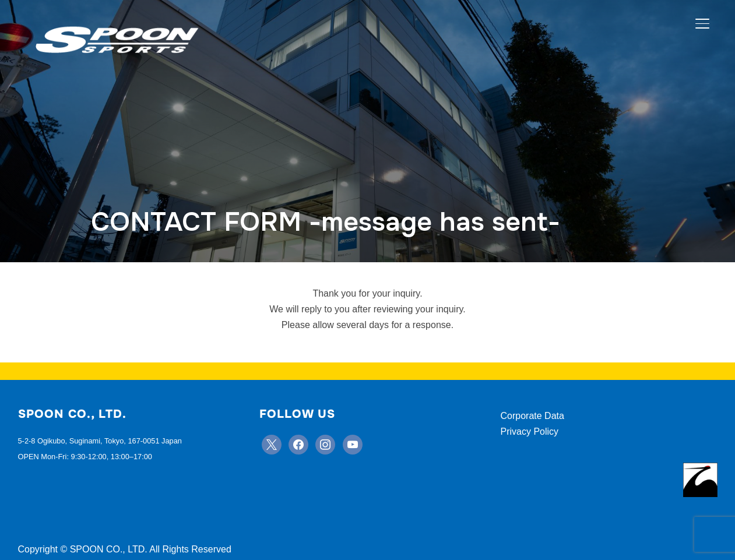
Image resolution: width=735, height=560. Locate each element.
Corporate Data (532, 416)
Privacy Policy (530, 432)
